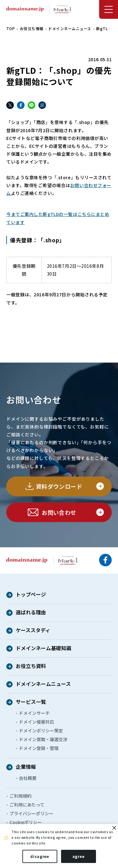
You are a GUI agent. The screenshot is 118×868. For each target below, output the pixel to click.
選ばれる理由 (31, 613)
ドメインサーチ (34, 713)
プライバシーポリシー (31, 813)
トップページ (31, 595)
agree (79, 856)
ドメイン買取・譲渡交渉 (43, 739)
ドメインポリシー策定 (41, 731)
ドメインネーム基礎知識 (43, 649)
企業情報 (26, 767)
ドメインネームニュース (70, 28)
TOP (11, 28)
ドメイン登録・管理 (39, 748)
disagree (40, 856)
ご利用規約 (20, 796)
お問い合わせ (59, 512)
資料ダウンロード (59, 486)
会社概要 (28, 778)
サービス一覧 (31, 702)
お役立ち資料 (31, 666)
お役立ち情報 (32, 28)
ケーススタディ (33, 631)
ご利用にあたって (27, 805)
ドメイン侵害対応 (37, 722)
